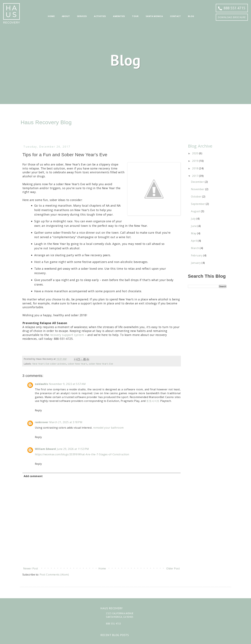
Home (51, 16)
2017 (195, 176)
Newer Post (31, 568)
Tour (135, 16)
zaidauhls (41, 384)
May (194, 233)
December (198, 182)
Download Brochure (232, 17)
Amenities (119, 16)
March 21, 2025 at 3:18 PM (66, 422)
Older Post (173, 568)
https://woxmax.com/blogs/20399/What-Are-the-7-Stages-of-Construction (82, 454)
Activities (100, 16)
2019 (195, 161)
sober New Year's (78, 364)
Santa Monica (154, 16)
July (194, 219)
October (196, 197)
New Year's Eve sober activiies (49, 364)
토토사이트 (153, 401)
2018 (195, 168)
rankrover (42, 422)
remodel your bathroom (108, 428)
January (196, 263)
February (197, 255)
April (194, 241)
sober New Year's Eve (101, 364)
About (66, 16)
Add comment (33, 476)
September (198, 204)
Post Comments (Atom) (54, 575)
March (195, 248)
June (194, 226)
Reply (38, 410)
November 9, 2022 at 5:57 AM (67, 384)
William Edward (45, 449)
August (196, 211)
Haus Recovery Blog (46, 122)
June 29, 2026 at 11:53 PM (73, 449)
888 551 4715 (232, 8)
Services (82, 16)
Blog (191, 16)
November (198, 189)
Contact (175, 16)
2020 (195, 153)
